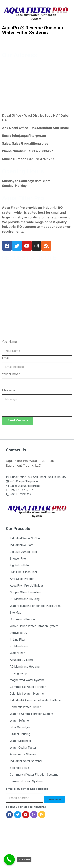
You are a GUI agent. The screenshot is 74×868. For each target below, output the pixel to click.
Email (6, 358)
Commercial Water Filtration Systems (34, 775)
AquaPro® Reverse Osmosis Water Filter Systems (32, 30)
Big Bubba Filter (20, 565)
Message (9, 390)
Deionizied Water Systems (27, 694)
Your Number (11, 374)
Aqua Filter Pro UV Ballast (26, 586)
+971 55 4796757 (41, 159)
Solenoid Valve (19, 768)
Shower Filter (18, 559)
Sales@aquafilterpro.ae (30, 143)
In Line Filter (18, 640)
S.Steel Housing (20, 734)
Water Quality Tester (23, 748)
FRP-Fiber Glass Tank (24, 572)
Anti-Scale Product (22, 579)
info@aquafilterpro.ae (29, 136)
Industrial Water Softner (25, 538)
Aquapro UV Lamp (22, 660)
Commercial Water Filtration (28, 687)
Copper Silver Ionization (25, 592)
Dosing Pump (18, 673)
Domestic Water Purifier (25, 707)
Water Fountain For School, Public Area (35, 606)
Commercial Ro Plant (24, 619)
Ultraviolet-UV (19, 633)
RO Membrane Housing (25, 599)
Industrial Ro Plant (22, 545)
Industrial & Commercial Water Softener (36, 700)
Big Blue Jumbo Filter (23, 552)
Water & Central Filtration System (31, 714)
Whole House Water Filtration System (34, 626)
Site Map (15, 613)
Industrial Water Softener (26, 761)
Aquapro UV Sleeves (23, 754)
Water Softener (20, 721)
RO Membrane (19, 646)
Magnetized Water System (27, 680)
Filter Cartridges (20, 727)
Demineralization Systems (27, 781)
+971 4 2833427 (40, 151)
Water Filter (17, 653)
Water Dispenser (21, 741)
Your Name (9, 342)
